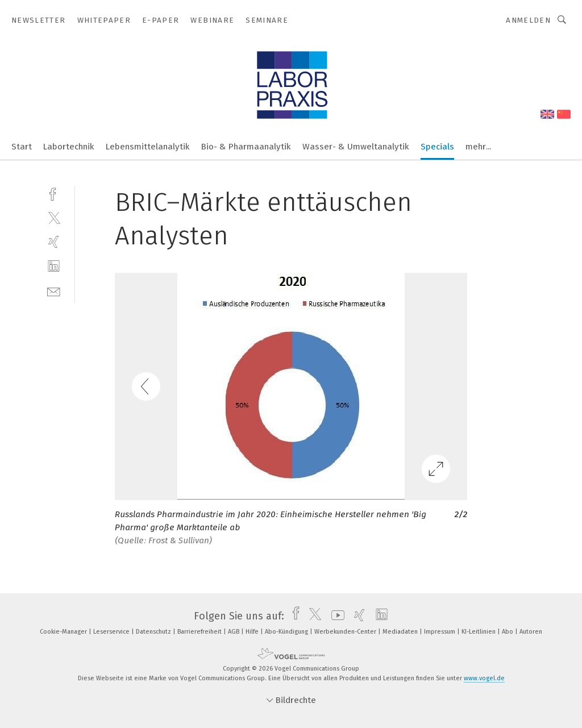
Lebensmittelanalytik (148, 147)
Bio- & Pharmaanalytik (246, 147)
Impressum (440, 632)
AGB (234, 632)
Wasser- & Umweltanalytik (356, 147)
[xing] (54, 242)
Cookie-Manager (64, 632)
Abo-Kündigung (287, 632)
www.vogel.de (484, 678)
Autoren (531, 632)
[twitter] (54, 217)
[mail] (54, 291)
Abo (508, 632)
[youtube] (335, 616)
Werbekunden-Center (346, 632)
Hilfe (253, 632)
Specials (437, 147)
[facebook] (54, 193)
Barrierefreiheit (200, 632)
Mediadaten (401, 632)
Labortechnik (69, 147)
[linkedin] (54, 266)
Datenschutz (154, 632)
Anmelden (528, 20)
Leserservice (112, 632)
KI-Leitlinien (479, 632)
